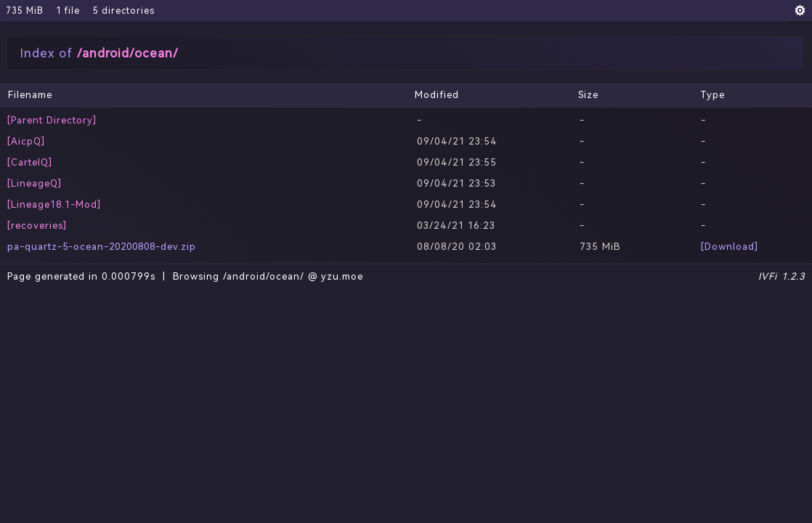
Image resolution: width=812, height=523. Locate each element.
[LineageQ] (34, 183)
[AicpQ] (26, 141)
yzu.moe (342, 276)
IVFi (768, 276)
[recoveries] (37, 226)
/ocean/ (154, 53)
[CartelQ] (30, 162)
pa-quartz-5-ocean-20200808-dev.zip (102, 247)
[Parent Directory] (52, 120)
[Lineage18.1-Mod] (54, 204)
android (106, 53)
